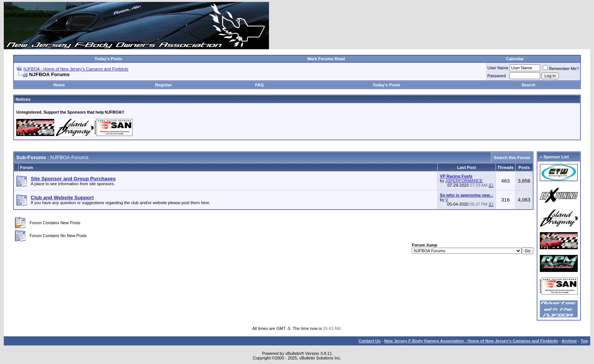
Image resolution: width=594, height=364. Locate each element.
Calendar (515, 59)
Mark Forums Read (326, 59)
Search (529, 85)
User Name (498, 68)
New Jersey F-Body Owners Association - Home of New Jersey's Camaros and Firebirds (471, 341)
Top (584, 341)
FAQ (260, 85)
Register (164, 85)
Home (59, 85)
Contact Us (369, 341)
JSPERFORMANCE (464, 181)
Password (497, 76)
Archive (569, 341)
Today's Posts (108, 59)
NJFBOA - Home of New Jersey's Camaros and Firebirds (76, 69)
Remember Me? (561, 69)
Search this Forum (512, 158)
